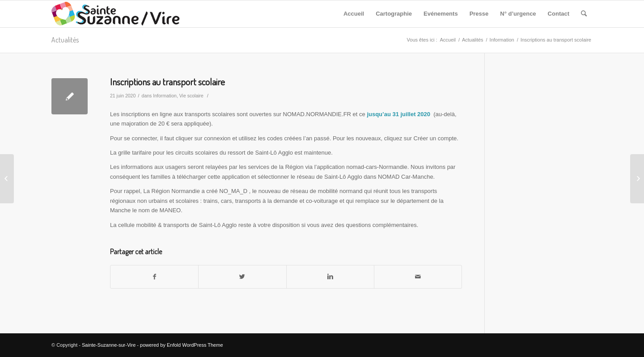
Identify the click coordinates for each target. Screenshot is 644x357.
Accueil (447, 40)
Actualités (65, 40)
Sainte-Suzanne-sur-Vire (109, 345)
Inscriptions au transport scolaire (167, 82)
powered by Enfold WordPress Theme (181, 345)
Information (502, 40)
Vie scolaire (191, 96)
